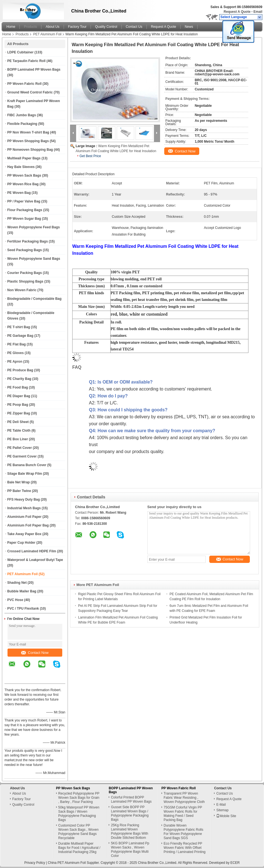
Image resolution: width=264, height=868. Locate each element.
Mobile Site (226, 816)
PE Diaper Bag (19, 396)
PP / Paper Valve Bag (24, 201)
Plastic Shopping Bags (25, 281)
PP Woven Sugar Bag (24, 219)
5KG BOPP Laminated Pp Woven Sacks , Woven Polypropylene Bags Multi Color (130, 850)
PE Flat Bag (17, 344)
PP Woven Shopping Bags (28, 141)
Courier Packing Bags (25, 273)
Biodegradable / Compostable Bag (34, 299)
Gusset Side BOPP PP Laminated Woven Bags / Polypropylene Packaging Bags (130, 813)
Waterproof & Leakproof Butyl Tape (35, 560)
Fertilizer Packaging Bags (28, 241)
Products (30, 27)
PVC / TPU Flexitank (23, 609)
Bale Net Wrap (18, 482)
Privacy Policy (35, 863)
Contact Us (134, 27)
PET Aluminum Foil (47, 34)
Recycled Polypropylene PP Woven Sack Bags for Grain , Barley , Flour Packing (79, 798)
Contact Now (35, 653)
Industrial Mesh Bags (24, 508)
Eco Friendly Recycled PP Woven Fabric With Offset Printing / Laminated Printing (185, 848)
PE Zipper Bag (19, 413)
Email (258, 12)
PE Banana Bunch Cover (27, 465)
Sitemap (222, 810)
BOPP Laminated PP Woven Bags (34, 70)
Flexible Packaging (22, 124)
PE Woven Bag (19, 193)
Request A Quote (237, 12)
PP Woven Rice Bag (23, 184)
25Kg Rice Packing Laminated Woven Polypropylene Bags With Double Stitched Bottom (129, 831)
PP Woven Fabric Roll (24, 84)
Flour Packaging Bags (25, 210)
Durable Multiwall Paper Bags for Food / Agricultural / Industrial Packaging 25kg (79, 848)
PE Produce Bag (20, 370)
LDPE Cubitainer (20, 52)
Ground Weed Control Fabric (30, 92)
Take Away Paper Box (24, 534)
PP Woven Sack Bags (24, 175)
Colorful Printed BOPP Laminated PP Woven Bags (131, 799)
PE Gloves (15, 353)
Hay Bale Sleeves (21, 167)
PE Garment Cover (22, 456)
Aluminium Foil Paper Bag (28, 525)
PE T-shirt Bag (19, 327)
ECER (235, 863)
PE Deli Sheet (18, 422)
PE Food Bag (18, 387)
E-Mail (221, 805)
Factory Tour (77, 27)
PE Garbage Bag (20, 336)
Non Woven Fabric (22, 290)
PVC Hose (15, 600)
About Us (52, 27)
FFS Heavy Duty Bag (23, 499)
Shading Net (17, 583)
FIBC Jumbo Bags (22, 115)
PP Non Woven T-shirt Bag (28, 132)
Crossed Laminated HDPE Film (32, 551)
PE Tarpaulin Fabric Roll (26, 61)
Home (11, 27)
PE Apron (15, 362)
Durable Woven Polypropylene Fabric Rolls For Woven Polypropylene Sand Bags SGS (184, 832)
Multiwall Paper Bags (24, 158)
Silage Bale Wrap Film (25, 474)
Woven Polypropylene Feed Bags (33, 227)
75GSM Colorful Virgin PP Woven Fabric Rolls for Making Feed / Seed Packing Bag (183, 814)
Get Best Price (90, 156)
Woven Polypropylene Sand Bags (34, 259)
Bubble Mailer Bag (22, 591)
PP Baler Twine (19, 491)
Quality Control (106, 27)
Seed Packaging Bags (25, 250)
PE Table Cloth (19, 431)
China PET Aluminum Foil (67, 863)
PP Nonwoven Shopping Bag (30, 150)
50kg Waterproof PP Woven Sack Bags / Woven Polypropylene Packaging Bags (79, 814)
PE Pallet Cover (20, 448)
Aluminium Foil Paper (24, 517)
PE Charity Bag (19, 379)
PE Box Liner (18, 439)
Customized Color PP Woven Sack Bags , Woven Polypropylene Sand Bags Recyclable (79, 832)
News (189, 27)
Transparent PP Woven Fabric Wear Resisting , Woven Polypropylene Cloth (184, 798)
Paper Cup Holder (21, 543)
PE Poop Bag (18, 405)
